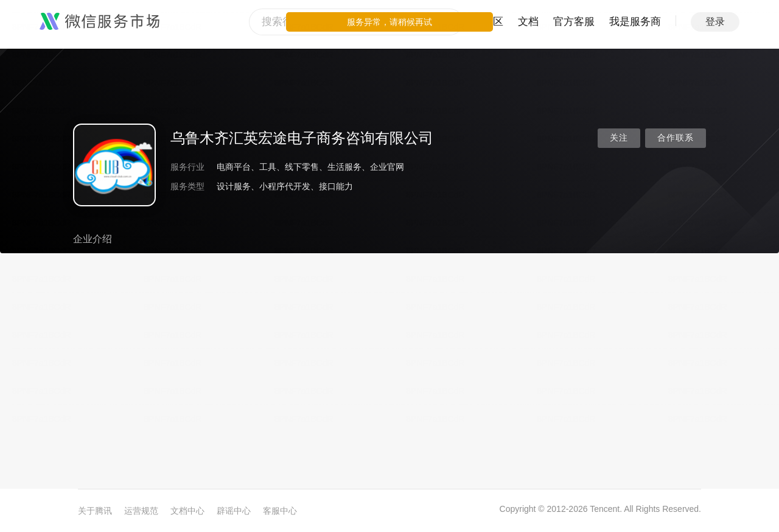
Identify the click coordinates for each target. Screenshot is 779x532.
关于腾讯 (95, 511)
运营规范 (141, 511)
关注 (619, 138)
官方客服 (574, 22)
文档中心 (187, 511)
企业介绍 (93, 239)
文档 (528, 22)
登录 (715, 22)
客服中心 (280, 511)
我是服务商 (635, 22)
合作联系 (676, 138)
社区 (493, 22)
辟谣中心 (234, 511)
